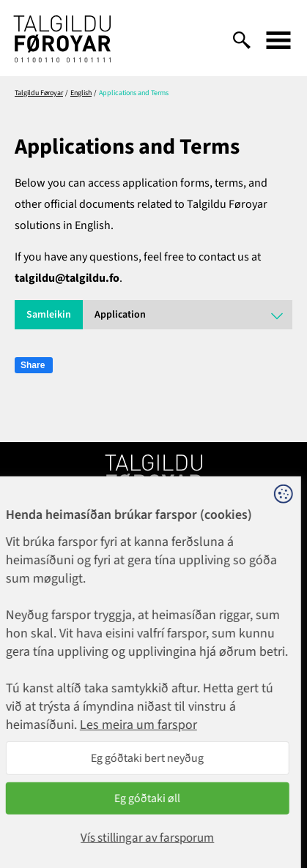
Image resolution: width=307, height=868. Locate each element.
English (81, 93)
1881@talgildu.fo (153, 591)
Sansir (281, 816)
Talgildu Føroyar (39, 93)
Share (33, 365)
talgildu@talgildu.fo (67, 278)
